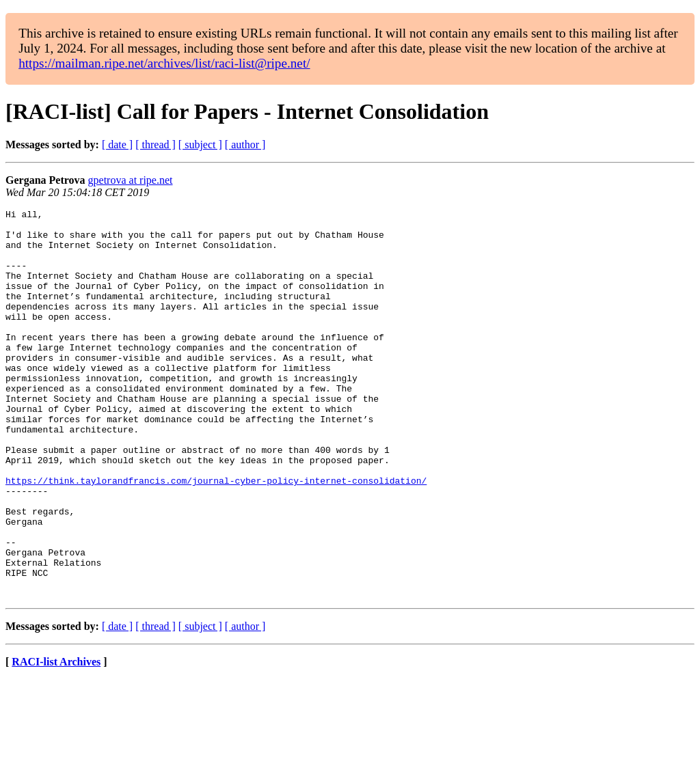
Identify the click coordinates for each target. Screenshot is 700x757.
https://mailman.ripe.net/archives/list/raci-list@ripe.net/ (164, 63)
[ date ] (117, 144)
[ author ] (245, 144)
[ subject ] (200, 144)
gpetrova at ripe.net (131, 180)
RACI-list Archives (56, 740)
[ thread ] (156, 144)
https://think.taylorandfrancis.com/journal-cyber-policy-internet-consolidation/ (216, 536)
